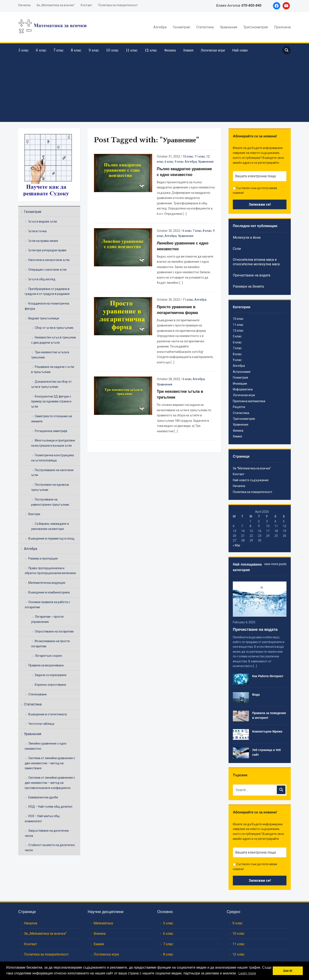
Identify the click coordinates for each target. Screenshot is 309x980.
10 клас (112, 50)
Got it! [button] (288, 971)
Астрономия (242, 372)
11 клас (132, 50)
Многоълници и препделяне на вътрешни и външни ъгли (53, 443)
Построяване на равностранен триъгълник (50, 502)
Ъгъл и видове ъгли (43, 221)
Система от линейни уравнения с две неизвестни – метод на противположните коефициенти (50, 783)
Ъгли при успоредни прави (47, 250)
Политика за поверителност (118, 5)
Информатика (243, 389)
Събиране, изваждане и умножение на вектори (50, 526)
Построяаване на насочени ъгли (52, 473)
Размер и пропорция (43, 558)
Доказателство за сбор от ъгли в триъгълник (51, 384)
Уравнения (229, 27)
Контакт (86, 5)
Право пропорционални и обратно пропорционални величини (50, 571)
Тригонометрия (256, 27)
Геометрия (181, 27)
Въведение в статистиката (48, 714)
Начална (24, 5)
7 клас (59, 50)
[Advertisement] (154, 88)
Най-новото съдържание (251, 480)
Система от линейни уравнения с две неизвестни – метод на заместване (50, 763)
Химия (188, 50)
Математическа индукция (47, 583)
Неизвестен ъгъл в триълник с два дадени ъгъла (54, 340)
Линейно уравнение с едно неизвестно (46, 746)
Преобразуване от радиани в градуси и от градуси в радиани (47, 291)
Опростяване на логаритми (54, 631)
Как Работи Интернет (268, 676)
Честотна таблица (41, 724)
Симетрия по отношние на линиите (51, 419)
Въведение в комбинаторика (49, 592)
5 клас (23, 50)
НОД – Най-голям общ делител (50, 807)
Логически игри (213, 50)
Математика (103, 923)
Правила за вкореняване (46, 665)
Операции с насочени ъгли (47, 270)
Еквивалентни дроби (43, 797)
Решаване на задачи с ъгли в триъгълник (53, 369)
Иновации (240, 384)
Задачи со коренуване (51, 675)
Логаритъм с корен (48, 656)
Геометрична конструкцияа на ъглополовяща (52, 458)
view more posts (275, 564)
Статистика (205, 27)
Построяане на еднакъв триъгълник (50, 487)
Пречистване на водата (251, 275)
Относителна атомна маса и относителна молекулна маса (256, 262)
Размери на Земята (248, 286)
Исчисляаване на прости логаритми (50, 644)
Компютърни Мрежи (267, 731)
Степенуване (38, 694)
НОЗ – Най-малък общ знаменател (42, 819)
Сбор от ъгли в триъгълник (54, 328)
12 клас (151, 50)
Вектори (34, 514)
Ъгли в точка (37, 231)
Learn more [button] (247, 973)
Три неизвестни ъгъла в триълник (50, 355)
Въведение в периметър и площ (51, 539)
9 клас (94, 50)
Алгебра (160, 27)
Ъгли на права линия (43, 241)
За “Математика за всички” (252, 468)
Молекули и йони (247, 237)
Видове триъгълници (44, 318)
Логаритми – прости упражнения (47, 619)
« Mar (237, 545)
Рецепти (239, 407)
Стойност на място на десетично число (50, 848)
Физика (170, 50)
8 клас (76, 50)
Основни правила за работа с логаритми (47, 605)
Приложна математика (249, 401)
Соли (237, 249)
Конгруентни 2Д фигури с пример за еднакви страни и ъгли (51, 402)
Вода (256, 695)
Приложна (282, 27)
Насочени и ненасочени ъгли (49, 260)
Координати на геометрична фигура (47, 306)
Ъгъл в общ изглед (42, 279)
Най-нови (240, 50)
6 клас (41, 50)
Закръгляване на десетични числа (47, 833)
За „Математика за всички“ (56, 5)
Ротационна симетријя (51, 431)
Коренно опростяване (50, 685)
